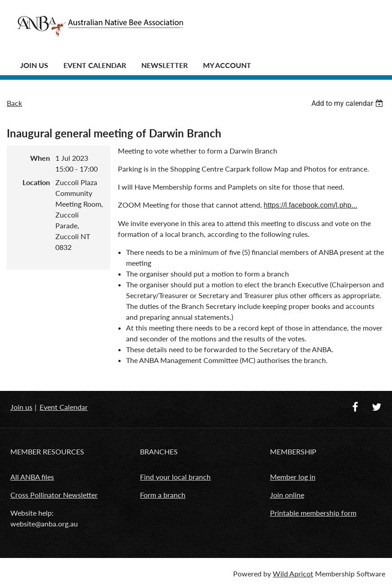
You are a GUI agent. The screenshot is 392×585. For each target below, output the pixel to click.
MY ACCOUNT (227, 65)
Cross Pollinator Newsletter (54, 495)
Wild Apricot (293, 574)
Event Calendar (95, 65)
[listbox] (348, 103)
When (40, 158)
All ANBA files (32, 477)
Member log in (293, 477)
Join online (287, 495)
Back (14, 103)
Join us (21, 407)
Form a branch (163, 495)
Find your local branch (175, 477)
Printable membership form (313, 513)
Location (36, 182)
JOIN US (34, 65)
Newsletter (164, 65)
